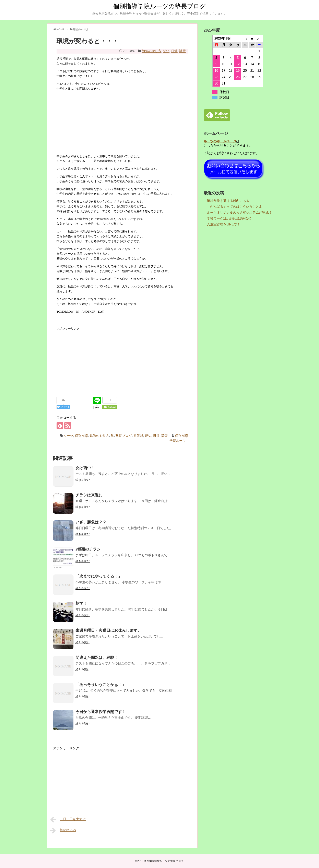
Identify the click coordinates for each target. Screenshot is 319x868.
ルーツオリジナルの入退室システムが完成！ (239, 213)
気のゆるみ (63, 831)
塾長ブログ (124, 436)
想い (166, 51)
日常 (174, 51)
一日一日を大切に (68, 820)
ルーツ (68, 436)
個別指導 (81, 436)
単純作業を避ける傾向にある (228, 201)
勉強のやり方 (152, 51)
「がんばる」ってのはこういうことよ (235, 207)
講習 (182, 51)
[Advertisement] (122, 123)
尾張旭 (138, 436)
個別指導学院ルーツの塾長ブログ (159, 6)
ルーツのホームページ (220, 141)
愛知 (148, 436)
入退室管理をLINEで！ (224, 224)
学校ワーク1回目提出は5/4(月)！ (231, 218)
